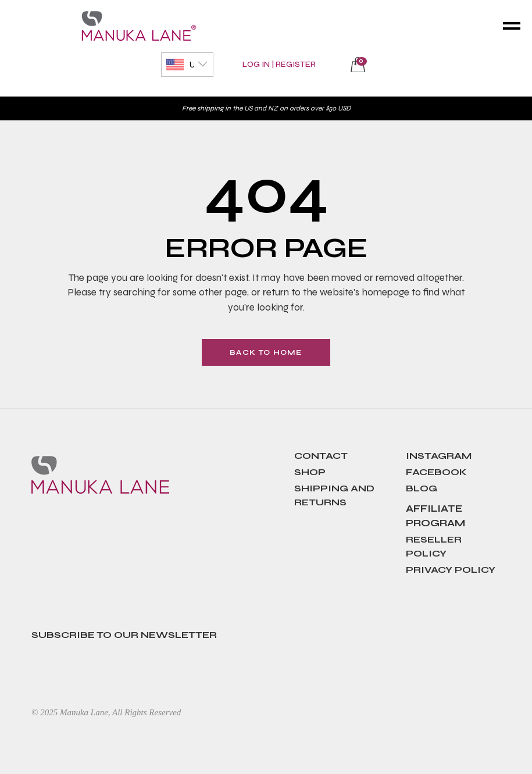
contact (321, 456)
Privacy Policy (451, 570)
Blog (422, 488)
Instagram (439, 456)
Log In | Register (279, 64)
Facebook (436, 472)
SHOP (310, 472)
